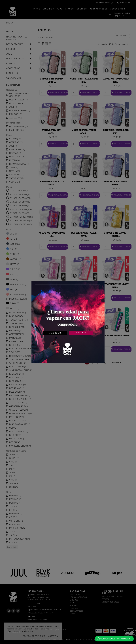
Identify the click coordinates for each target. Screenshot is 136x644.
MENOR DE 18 (55, 333)
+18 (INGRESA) (81, 333)
